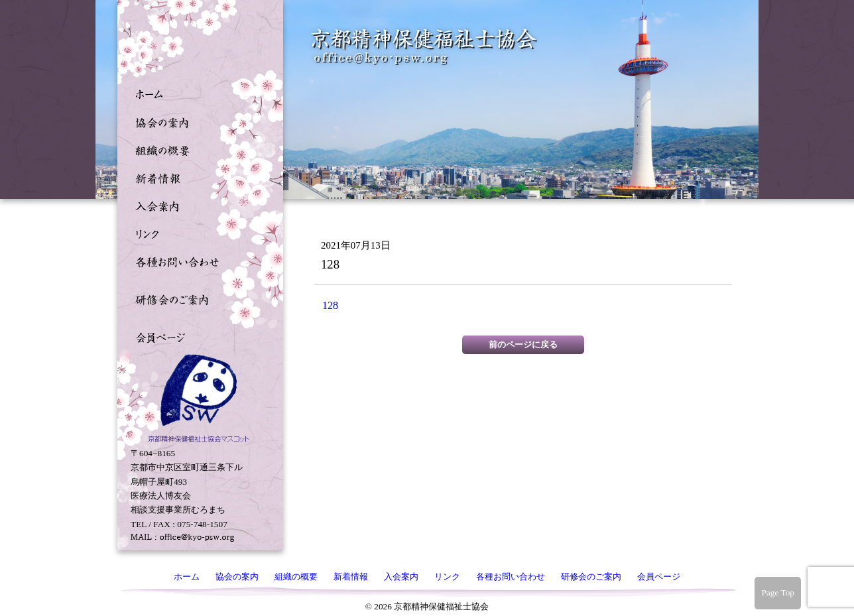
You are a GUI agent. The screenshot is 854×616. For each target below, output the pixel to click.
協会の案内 (197, 121)
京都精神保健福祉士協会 (424, 47)
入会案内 (197, 205)
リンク (197, 233)
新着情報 (197, 177)
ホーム (197, 93)
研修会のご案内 (197, 298)
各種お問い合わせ (197, 261)
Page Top (778, 592)
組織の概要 (197, 149)
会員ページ (197, 336)
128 (330, 305)
